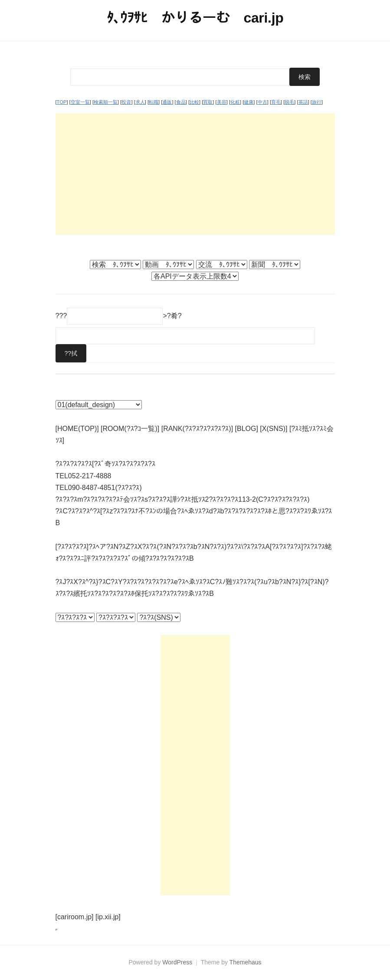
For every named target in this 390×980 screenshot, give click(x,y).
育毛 (276, 102)
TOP (62, 102)
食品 (181, 102)
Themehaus (246, 962)
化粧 (235, 102)
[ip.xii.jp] (108, 917)
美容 (222, 102)
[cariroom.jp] (75, 917)
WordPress (177, 962)
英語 (303, 102)
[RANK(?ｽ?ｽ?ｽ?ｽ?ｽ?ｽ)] (197, 429)
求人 (140, 102)
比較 (194, 102)
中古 (262, 102)
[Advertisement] (195, 174)
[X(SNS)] (274, 429)
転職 (154, 102)
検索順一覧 (106, 102)
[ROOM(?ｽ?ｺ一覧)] (130, 429)
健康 (249, 102)
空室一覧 (80, 102)
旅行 (317, 102)
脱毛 (289, 102)
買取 (208, 102)
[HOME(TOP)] (77, 429)
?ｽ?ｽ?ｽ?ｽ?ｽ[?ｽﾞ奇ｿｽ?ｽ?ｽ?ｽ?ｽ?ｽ (105, 464)
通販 (167, 102)
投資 (126, 102)
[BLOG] (247, 429)
